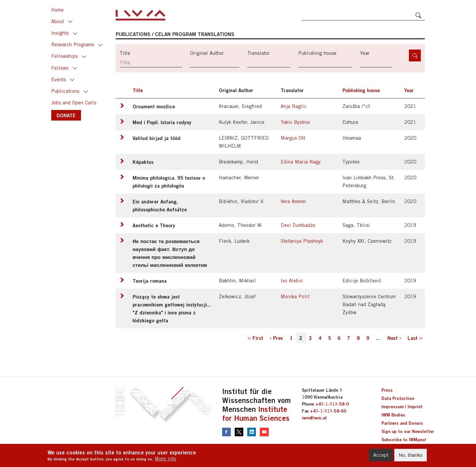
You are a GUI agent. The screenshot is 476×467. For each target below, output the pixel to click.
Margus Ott (293, 138)
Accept (381, 457)
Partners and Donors (402, 423)
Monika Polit (295, 296)
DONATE (66, 115)
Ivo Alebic (292, 281)
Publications (65, 91)
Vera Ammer (293, 201)
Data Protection (398, 398)
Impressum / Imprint (402, 407)
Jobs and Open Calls (74, 103)
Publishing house (317, 53)
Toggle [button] (70, 22)
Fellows (60, 68)
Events (59, 79)
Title (125, 53)
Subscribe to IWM (403, 440)
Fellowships (64, 56)
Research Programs (73, 44)
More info (165, 461)
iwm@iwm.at (314, 418)
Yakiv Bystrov (295, 122)
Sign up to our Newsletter (408, 431)
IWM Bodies (393, 415)
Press (387, 390)
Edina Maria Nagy (301, 162)
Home (58, 10)
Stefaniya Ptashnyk (302, 241)
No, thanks (411, 457)
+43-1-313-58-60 (328, 411)
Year (365, 53)
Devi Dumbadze (298, 225)
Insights (60, 33)
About (58, 21)
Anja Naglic (294, 106)
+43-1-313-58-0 (332, 404)
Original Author (207, 53)
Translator (258, 53)
